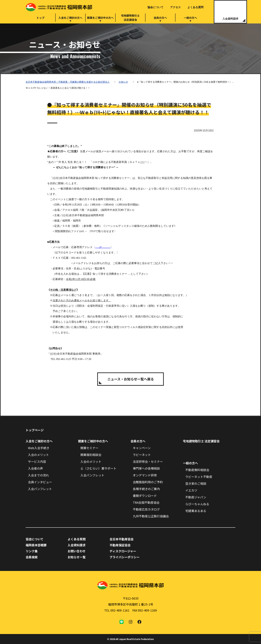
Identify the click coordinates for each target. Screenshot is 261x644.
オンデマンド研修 (145, 475)
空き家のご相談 (196, 483)
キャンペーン (142, 448)
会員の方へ (160, 18)
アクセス (175, 7)
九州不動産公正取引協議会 (151, 516)
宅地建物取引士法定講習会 (130, 18)
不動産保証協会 (120, 545)
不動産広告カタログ (146, 509)
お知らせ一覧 (77, 557)
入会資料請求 (230, 19)
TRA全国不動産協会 (146, 502)
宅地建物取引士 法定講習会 (201, 441)
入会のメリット (38, 455)
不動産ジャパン (196, 497)
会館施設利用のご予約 (148, 482)
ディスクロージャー (123, 551)
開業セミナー (89, 448)
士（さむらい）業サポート (98, 468)
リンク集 (32, 551)
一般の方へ (190, 18)
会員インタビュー (40, 482)
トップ (40, 18)
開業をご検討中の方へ (100, 18)
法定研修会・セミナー (148, 461)
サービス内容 (37, 461)
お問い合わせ (77, 551)
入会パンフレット (40, 489)
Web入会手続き (39, 448)
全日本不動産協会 (122, 539)
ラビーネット (142, 455)
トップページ (35, 430)
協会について (155, 7)
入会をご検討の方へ (70, 18)
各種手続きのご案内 (146, 489)
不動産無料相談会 (197, 470)
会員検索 (32, 557)
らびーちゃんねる (197, 504)
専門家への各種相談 (146, 468)
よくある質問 (195, 7)
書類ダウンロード (145, 496)
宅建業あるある (196, 511)
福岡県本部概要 (36, 545)
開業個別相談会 (91, 455)
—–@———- (103, 247)
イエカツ (191, 490)
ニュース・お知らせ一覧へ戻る (131, 379)
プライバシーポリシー (125, 557)
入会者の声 (35, 468)
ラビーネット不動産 (199, 477)
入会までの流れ (38, 475)
